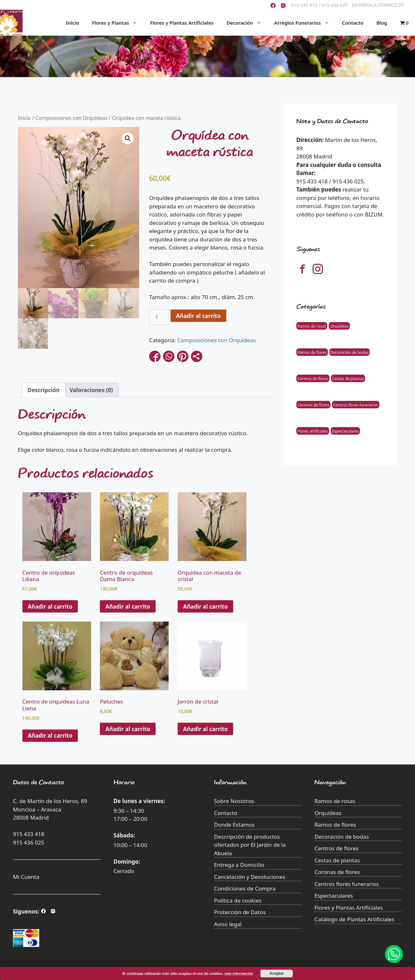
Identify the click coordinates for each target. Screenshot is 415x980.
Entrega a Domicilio (239, 865)
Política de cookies (238, 900)
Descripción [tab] (44, 390)
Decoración (247, 23)
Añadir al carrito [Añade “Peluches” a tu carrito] (128, 729)
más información (239, 974)
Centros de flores (313, 378)
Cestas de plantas (348, 378)
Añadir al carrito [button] (50, 607)
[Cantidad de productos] (159, 317)
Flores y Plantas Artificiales (182, 23)
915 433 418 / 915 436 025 (320, 5)
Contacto (353, 23)
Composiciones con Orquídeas (71, 118)
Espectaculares (345, 431)
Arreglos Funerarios (305, 23)
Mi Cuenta (26, 877)
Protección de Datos (240, 912)
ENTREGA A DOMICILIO (378, 5)
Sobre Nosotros (234, 801)
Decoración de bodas (349, 352)
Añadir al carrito (198, 316)
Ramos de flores (312, 352)
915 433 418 (29, 834)
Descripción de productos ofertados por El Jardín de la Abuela (250, 845)
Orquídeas (339, 326)
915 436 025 (29, 842)
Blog (382, 23)
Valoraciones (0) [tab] (91, 390)
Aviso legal (228, 924)
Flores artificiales (313, 431)
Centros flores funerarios (356, 404)
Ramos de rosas (312, 326)
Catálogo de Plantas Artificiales (354, 919)
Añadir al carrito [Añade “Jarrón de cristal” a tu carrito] (206, 729)
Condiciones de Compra (245, 888)
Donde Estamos (234, 825)
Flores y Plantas (118, 23)
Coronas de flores (314, 404)
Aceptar (277, 974)
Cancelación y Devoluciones (250, 877)
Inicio (72, 23)
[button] (128, 138)
